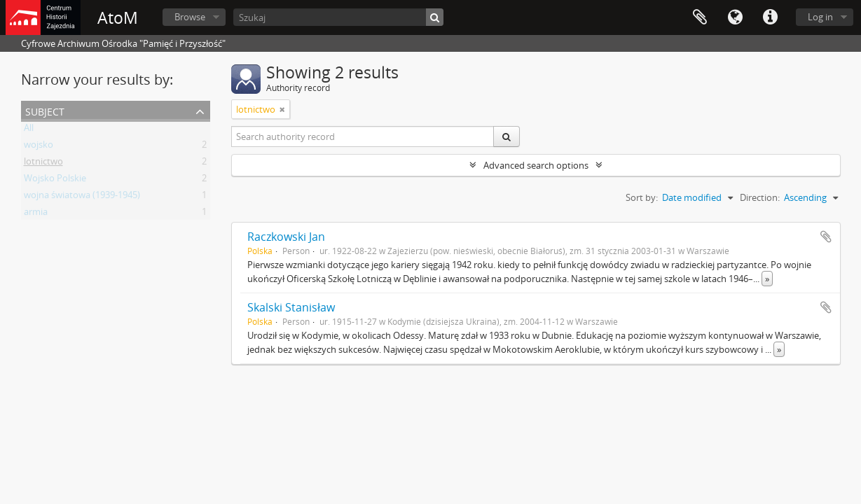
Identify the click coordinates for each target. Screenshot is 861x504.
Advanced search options (536, 165)
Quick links (770, 17)
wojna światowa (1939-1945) (82, 197)
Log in (820, 17)
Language (735, 17)
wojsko (39, 147)
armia (36, 214)
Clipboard (700, 17)
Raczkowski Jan (286, 237)
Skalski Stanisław (291, 307)
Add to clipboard (826, 237)
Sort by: (642, 197)
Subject (45, 110)
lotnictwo (43, 164)
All (29, 130)
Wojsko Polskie (55, 181)
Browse (190, 17)
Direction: (760, 197)
